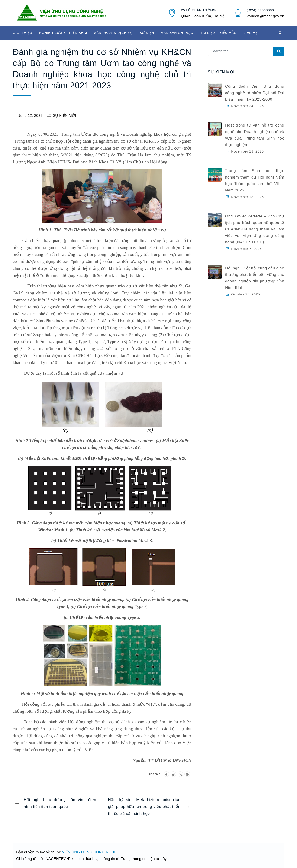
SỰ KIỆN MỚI (64, 116)
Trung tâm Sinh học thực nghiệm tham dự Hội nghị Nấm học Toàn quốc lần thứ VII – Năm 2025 (255, 180)
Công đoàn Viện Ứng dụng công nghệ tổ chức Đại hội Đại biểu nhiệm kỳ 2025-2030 (255, 93)
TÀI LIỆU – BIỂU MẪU (218, 33)
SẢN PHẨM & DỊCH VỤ (113, 33)
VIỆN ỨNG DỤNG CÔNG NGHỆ (89, 852)
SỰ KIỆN (147, 33)
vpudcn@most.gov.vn (265, 16)
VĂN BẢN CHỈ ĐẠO (177, 33)
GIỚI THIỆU (23, 33)
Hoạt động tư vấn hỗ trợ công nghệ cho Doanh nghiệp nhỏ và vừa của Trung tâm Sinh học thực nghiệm (255, 135)
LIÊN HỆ (250, 33)
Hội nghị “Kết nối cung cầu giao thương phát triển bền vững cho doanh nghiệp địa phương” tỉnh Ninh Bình (255, 278)
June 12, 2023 (30, 116)
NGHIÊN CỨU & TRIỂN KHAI (63, 33)
